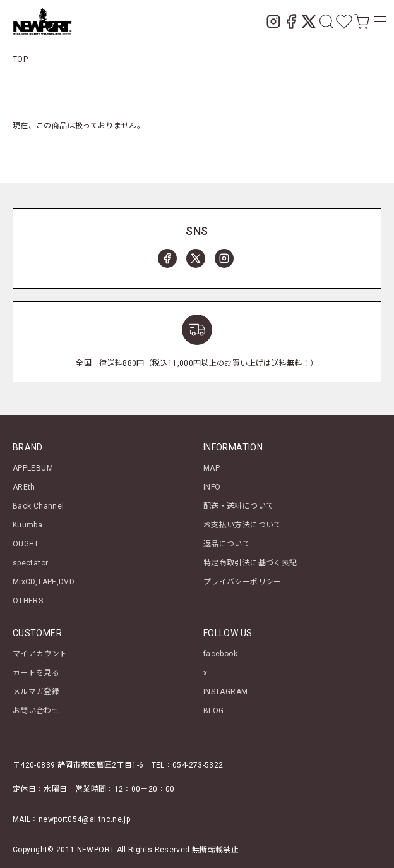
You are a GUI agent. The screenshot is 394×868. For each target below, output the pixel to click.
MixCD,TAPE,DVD (44, 582)
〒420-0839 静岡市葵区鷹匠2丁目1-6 (78, 765)
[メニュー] (378, 21)
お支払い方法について (242, 525)
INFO (212, 487)
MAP (212, 468)
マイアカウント (40, 654)
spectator (30, 563)
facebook (220, 654)
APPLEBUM (33, 468)
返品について (227, 544)
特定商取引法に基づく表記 (250, 563)
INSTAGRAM (225, 692)
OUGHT (26, 544)
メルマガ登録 (36, 692)
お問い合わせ (36, 711)
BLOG (213, 711)
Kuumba (27, 525)
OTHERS (28, 601)
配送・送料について (238, 506)
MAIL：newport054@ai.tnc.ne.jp (71, 819)
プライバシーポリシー (242, 582)
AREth (24, 487)
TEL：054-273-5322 (188, 765)
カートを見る (36, 673)
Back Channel (38, 506)
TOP (20, 59)
